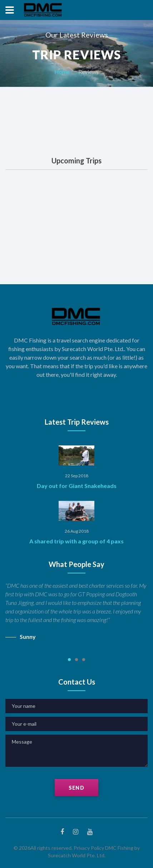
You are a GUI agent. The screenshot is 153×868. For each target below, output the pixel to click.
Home (62, 72)
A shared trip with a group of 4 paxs (76, 541)
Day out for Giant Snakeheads (77, 486)
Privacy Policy (89, 848)
